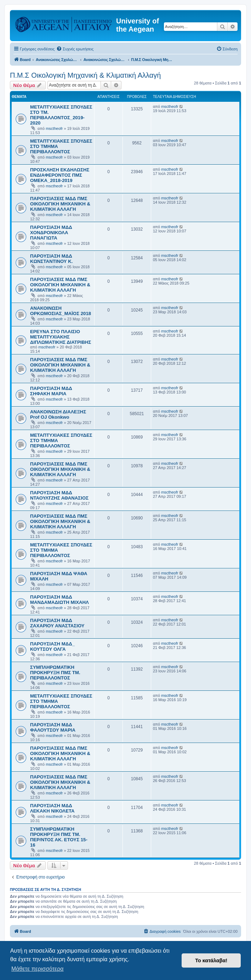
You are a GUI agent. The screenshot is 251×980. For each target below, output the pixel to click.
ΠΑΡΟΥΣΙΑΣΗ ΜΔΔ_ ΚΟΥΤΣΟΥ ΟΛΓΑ (52, 646)
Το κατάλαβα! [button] (211, 960)
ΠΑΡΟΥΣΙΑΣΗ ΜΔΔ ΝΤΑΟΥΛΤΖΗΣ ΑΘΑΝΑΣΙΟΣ (59, 495)
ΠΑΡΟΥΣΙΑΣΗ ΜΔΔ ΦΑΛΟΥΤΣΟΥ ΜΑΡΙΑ (53, 727)
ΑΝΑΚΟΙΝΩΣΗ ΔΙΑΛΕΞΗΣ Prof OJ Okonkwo (58, 414)
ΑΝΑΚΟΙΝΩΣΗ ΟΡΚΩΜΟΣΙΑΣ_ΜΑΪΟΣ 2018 (61, 311)
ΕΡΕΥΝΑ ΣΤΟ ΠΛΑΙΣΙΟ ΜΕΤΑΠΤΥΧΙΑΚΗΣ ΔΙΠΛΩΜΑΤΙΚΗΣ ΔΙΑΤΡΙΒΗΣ (61, 337)
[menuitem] (75, 49)
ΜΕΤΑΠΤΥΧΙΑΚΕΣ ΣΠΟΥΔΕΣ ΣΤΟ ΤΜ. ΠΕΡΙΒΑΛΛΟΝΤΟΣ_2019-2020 (61, 115)
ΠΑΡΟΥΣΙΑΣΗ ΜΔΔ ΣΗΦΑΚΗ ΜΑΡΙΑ (51, 391)
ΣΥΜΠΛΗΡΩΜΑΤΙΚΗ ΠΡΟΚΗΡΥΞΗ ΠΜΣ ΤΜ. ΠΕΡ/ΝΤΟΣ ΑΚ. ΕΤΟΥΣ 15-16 (59, 837)
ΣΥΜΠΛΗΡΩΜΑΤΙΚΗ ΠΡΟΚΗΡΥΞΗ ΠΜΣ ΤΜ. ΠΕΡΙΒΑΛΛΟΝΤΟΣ (55, 673)
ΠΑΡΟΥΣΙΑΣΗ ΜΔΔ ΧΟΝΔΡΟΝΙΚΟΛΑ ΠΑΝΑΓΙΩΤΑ (51, 233)
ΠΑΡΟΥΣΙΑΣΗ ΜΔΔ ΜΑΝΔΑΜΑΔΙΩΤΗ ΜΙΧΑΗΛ (59, 600)
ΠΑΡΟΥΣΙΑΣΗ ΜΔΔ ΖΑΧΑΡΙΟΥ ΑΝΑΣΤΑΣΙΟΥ (57, 623)
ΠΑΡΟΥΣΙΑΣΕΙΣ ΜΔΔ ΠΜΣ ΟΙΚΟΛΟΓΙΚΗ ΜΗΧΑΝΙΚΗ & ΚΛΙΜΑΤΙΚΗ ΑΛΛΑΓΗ (60, 204)
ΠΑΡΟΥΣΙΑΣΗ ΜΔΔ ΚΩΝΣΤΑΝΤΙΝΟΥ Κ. (51, 259)
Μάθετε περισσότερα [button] (38, 969)
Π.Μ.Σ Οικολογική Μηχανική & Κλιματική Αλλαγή (85, 75)
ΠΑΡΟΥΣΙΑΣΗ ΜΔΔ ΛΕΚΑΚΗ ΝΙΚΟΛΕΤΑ (52, 808)
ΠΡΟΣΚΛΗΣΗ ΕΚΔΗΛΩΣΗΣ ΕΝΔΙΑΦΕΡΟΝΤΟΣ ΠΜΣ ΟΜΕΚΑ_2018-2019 (60, 175)
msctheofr (54, 128)
